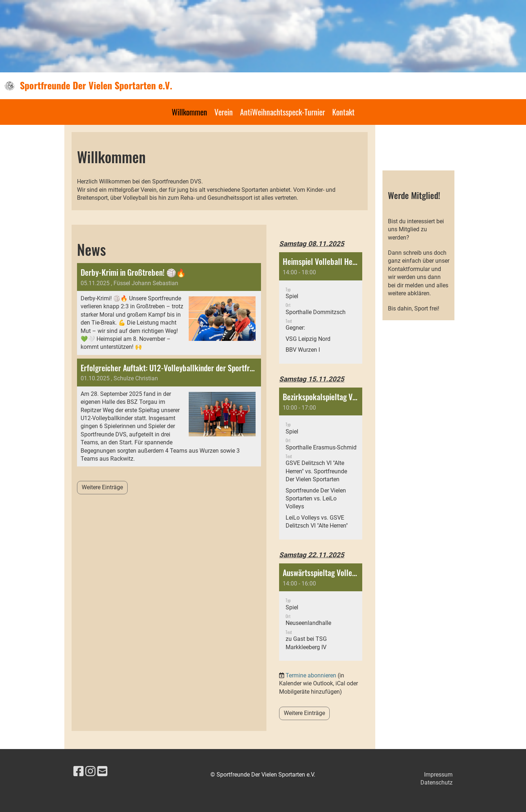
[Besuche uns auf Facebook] (78, 771)
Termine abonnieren (311, 675)
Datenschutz (437, 783)
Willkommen (189, 112)
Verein (224, 112)
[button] (321, 308)
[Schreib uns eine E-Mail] (102, 771)
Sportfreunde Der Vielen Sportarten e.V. (96, 85)
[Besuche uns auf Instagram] (90, 771)
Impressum (438, 775)
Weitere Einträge (102, 487)
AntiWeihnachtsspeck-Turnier (283, 112)
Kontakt (343, 112)
